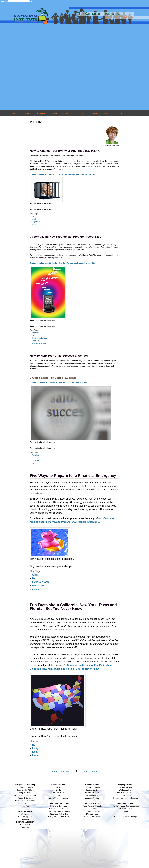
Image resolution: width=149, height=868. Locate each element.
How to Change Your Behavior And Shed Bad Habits (65, 151)
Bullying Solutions (100, 114)
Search (3, 1)
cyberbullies (36, 341)
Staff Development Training (25, 795)
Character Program (92, 787)
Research (41, 114)
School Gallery (92, 795)
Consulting (80, 114)
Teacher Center (92, 790)
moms (34, 463)
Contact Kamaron (25, 803)
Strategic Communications (25, 801)
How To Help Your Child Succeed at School (59, 356)
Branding (25, 819)
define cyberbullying (39, 338)
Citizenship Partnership (59, 814)
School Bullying (126, 787)
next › (86, 771)
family (35, 748)
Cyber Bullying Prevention (126, 793)
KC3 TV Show (59, 793)
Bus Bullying (126, 795)
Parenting (35, 333)
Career (36, 575)
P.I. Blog (134, 114)
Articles (59, 795)
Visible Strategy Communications (126, 806)
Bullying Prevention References (126, 798)
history (36, 755)
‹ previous (65, 771)
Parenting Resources (59, 806)
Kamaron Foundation (92, 817)
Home (15, 114)
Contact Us (92, 809)
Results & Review (92, 793)
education (35, 460)
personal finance (41, 582)
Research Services (25, 798)
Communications (60, 114)
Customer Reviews (92, 811)
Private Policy (25, 806)
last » (95, 771)
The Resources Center (126, 809)
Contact (119, 114)
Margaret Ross (25, 793)
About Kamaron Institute (92, 806)
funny (35, 752)
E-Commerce (25, 825)
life (33, 216)
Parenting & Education (25, 822)
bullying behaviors (39, 343)
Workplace (25, 814)
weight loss (36, 222)
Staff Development (25, 817)
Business (25, 827)
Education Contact (92, 798)
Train (27, 114)
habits (34, 224)
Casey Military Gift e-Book (59, 817)
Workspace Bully (126, 790)
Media (59, 787)
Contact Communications (59, 798)
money (36, 589)
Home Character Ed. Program (59, 811)
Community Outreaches (59, 809)
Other (126, 811)
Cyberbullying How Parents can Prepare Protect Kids (66, 237)
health (34, 219)
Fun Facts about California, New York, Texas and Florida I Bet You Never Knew (73, 607)
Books (59, 790)
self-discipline (39, 586)
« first (54, 771)
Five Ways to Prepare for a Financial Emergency (73, 476)
